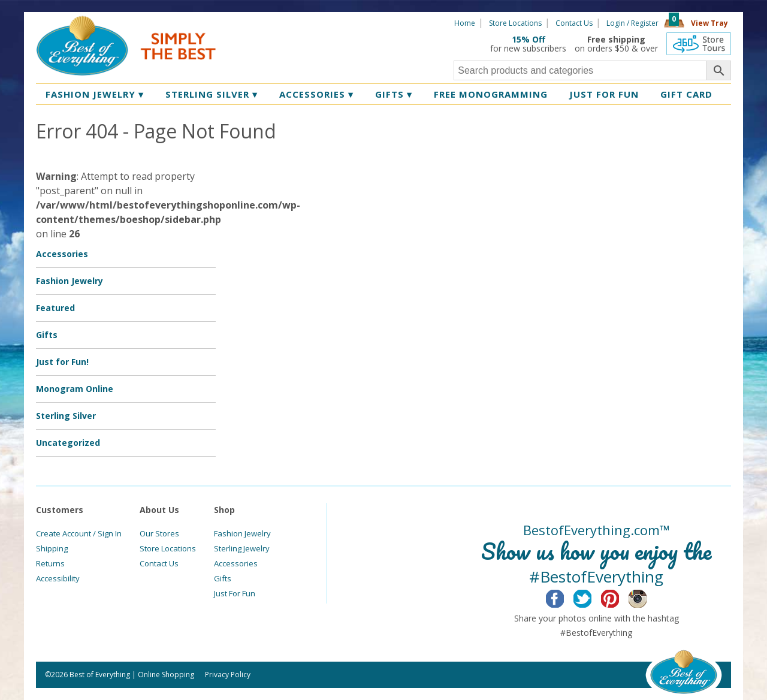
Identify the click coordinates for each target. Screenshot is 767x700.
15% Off (529, 39)
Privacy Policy (228, 675)
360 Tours (699, 44)
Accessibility (58, 578)
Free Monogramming (491, 94)
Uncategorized (68, 443)
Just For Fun (235, 593)
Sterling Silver (212, 94)
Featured (55, 308)
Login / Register (632, 23)
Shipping (52, 548)
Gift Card (686, 94)
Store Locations (515, 23)
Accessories (316, 94)
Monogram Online (75, 389)
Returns (50, 563)
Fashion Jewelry (95, 94)
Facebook (564, 597)
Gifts (394, 94)
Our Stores (159, 533)
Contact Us (574, 23)
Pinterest (619, 597)
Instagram (647, 597)
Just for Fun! (62, 362)
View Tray (709, 23)
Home (465, 23)
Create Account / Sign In (79, 533)
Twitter (592, 597)
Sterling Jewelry (242, 548)
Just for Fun (604, 94)
